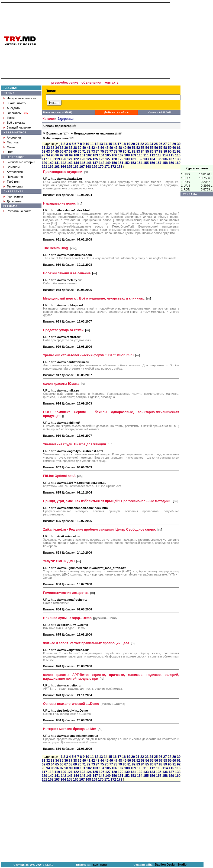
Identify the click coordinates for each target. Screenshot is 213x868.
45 (107, 148)
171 (107, 167)
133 (146, 159)
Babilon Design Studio (171, 864)
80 (125, 152)
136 (165, 159)
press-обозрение (65, 83)
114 (165, 155)
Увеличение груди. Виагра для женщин (75, 444)
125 (95, 159)
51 (134, 148)
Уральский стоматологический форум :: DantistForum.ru (88, 355)
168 (88, 167)
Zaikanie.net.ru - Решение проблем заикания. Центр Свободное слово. (99, 530)
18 (124, 144)
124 (89, 159)
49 (125, 148)
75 (102, 152)
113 (159, 155)
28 (170, 144)
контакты (112, 83)
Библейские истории (21, 162)
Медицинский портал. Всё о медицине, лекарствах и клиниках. (94, 298)
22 (142, 144)
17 (119, 144)
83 (138, 152)
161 (44, 167)
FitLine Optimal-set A (59, 476)
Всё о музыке (16, 123)
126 (102, 159)
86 (152, 152)
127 (108, 159)
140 (51, 163)
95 (53, 155)
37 (71, 148)
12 (96, 144)
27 (165, 144)
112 (152, 155)
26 (160, 144)
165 (69, 167)
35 (62, 148)
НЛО (10, 152)
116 (178, 155)
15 (110, 144)
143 (70, 163)
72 (88, 152)
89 (165, 152)
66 (62, 152)
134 (152, 159)
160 (178, 163)
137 (171, 159)
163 (57, 167)
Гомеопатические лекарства (66, 593)
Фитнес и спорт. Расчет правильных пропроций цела (86, 643)
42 (93, 148)
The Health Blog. (56, 248)
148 (102, 163)
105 (108, 155)
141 (57, 163)
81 (129, 152)
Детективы (14, 201)
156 (152, 163)
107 (121, 155)
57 (161, 148)
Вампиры (13, 167)
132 (140, 159)
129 (121, 159)
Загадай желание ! (20, 127)
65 (57, 152)
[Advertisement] (197, 84)
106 (114, 155)
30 (179, 144)
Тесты (11, 118)
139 (44, 163)
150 (114, 163)
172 (113, 167)
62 (43, 152)
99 (71, 155)
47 (116, 148)
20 (133, 144)
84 (143, 152)
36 (66, 148)
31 (43, 148)
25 (156, 144)
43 (98, 148)
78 (116, 152)
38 (75, 148)
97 (62, 155)
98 (66, 155)
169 (95, 167)
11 (92, 144)
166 (76, 167)
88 (161, 152)
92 (179, 152)
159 (171, 163)
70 (80, 152)
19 (128, 144)
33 (52, 148)
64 (52, 152)
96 (57, 155)
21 (138, 144)
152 (127, 163)
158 (165, 163)
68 (71, 152)
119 (57, 159)
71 (84, 152)
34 (57, 148)
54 (147, 148)
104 (102, 155)
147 (95, 163)
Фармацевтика (57, 138)
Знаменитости (17, 103)
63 (48, 152)
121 (70, 159)
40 (84, 148)
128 (114, 159)
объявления (91, 83)
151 (121, 163)
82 (134, 152)
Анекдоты (14, 108)
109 (133, 155)
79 (120, 152)
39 (80, 148)
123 (83, 159)
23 (147, 144)
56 (156, 148)
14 (106, 144)
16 (115, 144)
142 (63, 163)
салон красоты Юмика (61, 384)
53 (143, 148)
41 (88, 148)
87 (156, 152)
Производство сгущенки (63, 172)
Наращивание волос (59, 203)
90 (170, 152)
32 (48, 148)
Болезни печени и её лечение (67, 273)
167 (82, 167)
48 (120, 148)
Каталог (49, 119)
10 (87, 144)
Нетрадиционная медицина (94, 133)
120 (63, 159)
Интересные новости (21, 98)
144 (76, 163)
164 (63, 167)
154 (140, 163)
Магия (11, 147)
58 (165, 148)
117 (44, 159)
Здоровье (66, 119)
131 (133, 159)
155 (146, 163)
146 (89, 163)
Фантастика (15, 196)
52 (138, 148)
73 (93, 152)
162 (51, 167)
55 (152, 148)
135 (159, 159)
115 (172, 155)
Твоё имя (13, 182)
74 (98, 152)
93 (43, 155)
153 (133, 163)
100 (76, 155)
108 (127, 155)
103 (95, 155)
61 (179, 148)
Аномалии (14, 137)
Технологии (15, 186)
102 (89, 155)
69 (75, 152)
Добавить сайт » (116, 112)
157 (159, 163)
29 (174, 144)
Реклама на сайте (19, 211)
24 (151, 144)
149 (108, 163)
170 (101, 167)
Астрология (15, 172)
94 (48, 155)
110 (140, 155)
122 (76, 159)
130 (127, 159)
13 (101, 144)
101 (83, 155)
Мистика (13, 142)
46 (111, 148)
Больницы (54, 133)
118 (51, 159)
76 (107, 152)
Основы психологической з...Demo (71, 704)
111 (146, 155)
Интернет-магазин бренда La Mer (70, 729)
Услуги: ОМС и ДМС (59, 561)
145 (83, 163)
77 (111, 152)
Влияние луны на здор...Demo (67, 618)
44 (102, 148)
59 (170, 148)
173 (120, 167)
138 (178, 159)
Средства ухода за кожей (63, 330)
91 (174, 152)
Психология (15, 177)
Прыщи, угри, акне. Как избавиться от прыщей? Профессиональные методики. (107, 501)
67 (66, 152)
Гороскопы (14, 113)
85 (147, 152)
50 (129, 148)
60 (174, 148)
